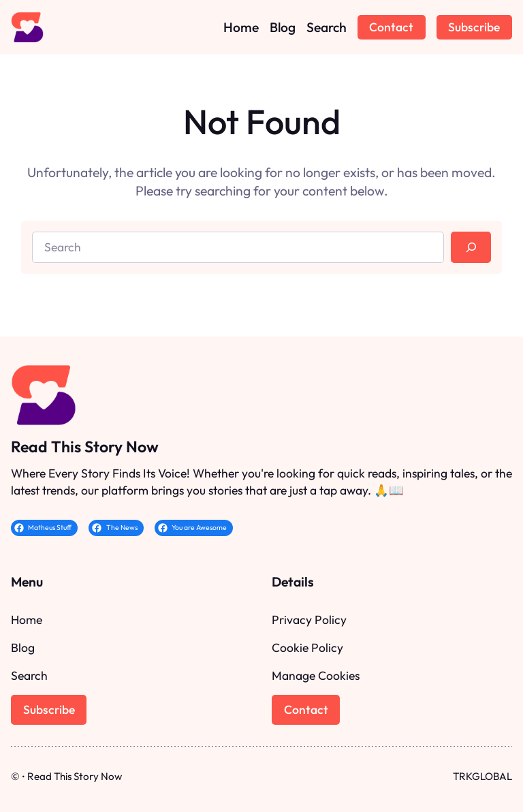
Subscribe (474, 27)
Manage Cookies (316, 675)
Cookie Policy (307, 647)
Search (29, 675)
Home (27, 620)
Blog (23, 647)
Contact (391, 27)
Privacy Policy (309, 620)
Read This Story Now (85, 447)
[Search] (471, 247)
